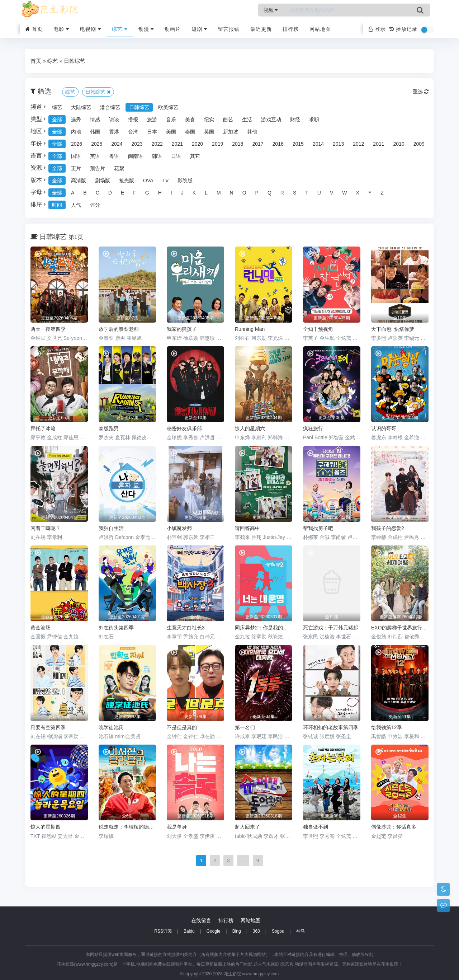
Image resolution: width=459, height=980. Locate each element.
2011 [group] (378, 144)
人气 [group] (76, 205)
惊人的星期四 (46, 827)
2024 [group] (117, 144)
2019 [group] (217, 144)
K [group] (194, 193)
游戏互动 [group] (271, 119)
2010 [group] (399, 144)
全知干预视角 (318, 329)
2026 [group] (77, 144)
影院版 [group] (185, 180)
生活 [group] (247, 119)
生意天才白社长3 (186, 628)
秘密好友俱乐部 (184, 428)
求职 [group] (314, 119)
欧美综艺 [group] (168, 107)
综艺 (120, 29)
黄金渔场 (41, 628)
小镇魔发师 (179, 528)
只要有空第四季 (48, 727)
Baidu (189, 931)
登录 (377, 29)
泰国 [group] (190, 132)
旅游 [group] (152, 119)
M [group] (219, 193)
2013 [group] (338, 144)
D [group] (110, 193)
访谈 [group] (114, 119)
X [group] (358, 193)
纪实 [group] (209, 119)
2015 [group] (298, 144)
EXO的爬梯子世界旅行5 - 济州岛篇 (400, 628)
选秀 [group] (76, 119)
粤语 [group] (114, 156)
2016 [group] (278, 144)
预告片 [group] (98, 168)
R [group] (282, 193)
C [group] (98, 193)
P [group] (257, 193)
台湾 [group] (133, 132)
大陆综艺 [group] (81, 107)
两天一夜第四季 (48, 329)
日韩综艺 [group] (139, 107)
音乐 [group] (171, 119)
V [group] (332, 193)
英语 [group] (95, 156)
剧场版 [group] (103, 180)
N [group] (232, 193)
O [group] (244, 193)
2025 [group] (97, 144)
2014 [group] (318, 144)
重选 (421, 92)
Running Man (250, 329)
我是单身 (177, 827)
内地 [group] (76, 132)
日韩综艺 (75, 61)
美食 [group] (190, 119)
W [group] (344, 193)
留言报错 (229, 29)
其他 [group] (252, 132)
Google (214, 931)
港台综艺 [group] (110, 107)
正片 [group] (76, 168)
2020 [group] (197, 144)
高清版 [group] (79, 180)
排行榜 (291, 29)
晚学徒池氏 (111, 727)
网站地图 (320, 29)
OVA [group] (148, 180)
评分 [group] (95, 205)
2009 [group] (419, 144)
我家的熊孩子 (182, 329)
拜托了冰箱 (43, 428)
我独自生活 (111, 528)
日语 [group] (176, 156)
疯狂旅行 (313, 428)
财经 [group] (295, 119)
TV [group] (166, 180)
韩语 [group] (157, 156)
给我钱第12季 (387, 727)
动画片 (173, 29)
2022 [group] (157, 144)
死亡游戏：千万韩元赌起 (331, 628)
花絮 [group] (119, 168)
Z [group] (382, 193)
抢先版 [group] (127, 180)
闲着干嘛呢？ (46, 528)
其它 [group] (195, 156)
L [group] (206, 193)
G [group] (147, 193)
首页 (34, 29)
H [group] (160, 193)
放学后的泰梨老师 (119, 329)
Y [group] (370, 193)
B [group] (85, 193)
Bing (237, 931)
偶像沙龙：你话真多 (394, 827)
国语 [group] (76, 156)
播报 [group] (133, 119)
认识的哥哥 (384, 428)
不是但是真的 (182, 727)
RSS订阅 (163, 931)
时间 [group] (57, 205)
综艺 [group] (57, 107)
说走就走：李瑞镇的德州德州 (127, 827)
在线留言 (201, 920)
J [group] (182, 193)
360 (256, 931)
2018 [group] (238, 144)
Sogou (278, 931)
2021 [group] (177, 144)
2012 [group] (358, 144)
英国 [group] (209, 132)
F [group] (135, 193)
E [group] (122, 193)
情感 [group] (95, 119)
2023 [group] (137, 144)
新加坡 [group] (231, 132)
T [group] (307, 193)
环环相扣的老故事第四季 (331, 727)
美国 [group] (171, 132)
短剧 (199, 29)
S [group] (295, 193)
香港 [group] (114, 132)
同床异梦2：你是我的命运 (264, 628)
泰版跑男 (109, 428)
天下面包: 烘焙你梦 (393, 329)
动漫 (146, 29)
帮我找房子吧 (318, 528)
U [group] (319, 193)
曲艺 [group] (228, 119)
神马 (301, 931)
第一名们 (245, 727)
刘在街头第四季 (116, 628)
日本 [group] (152, 132)
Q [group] (269, 193)
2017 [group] (258, 144)
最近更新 (261, 29)
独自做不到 (316, 827)
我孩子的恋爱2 (388, 528)
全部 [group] (57, 119)
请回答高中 (247, 528)
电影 (61, 29)
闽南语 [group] (136, 156)
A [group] (73, 193)
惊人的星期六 (250, 428)
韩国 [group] (95, 132)
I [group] (171, 193)
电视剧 (91, 29)
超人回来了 (247, 827)
